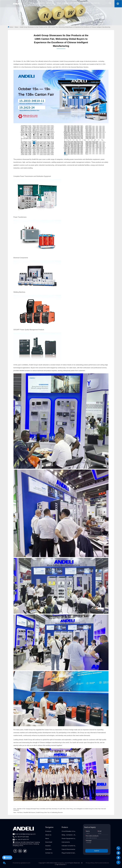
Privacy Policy (90, 863)
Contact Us (95, 3)
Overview (86, 3)
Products (41, 3)
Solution (77, 3)
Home (32, 3)
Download (68, 3)
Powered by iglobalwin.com (22, 863)
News (59, 3)
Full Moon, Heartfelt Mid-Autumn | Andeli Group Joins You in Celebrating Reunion (40, 812)
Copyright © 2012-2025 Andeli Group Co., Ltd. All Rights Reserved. (59, 863)
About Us (50, 3)
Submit (97, 851)
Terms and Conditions (102, 863)
